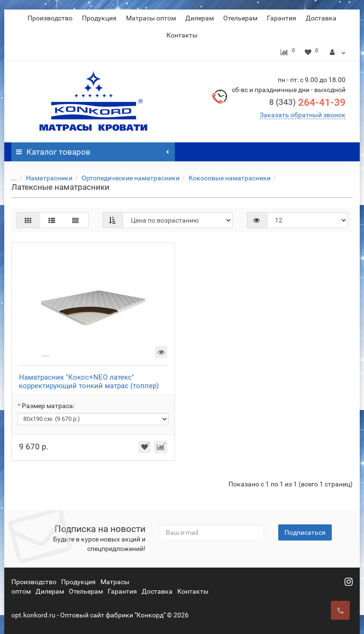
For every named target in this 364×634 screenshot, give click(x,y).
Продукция (99, 18)
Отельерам (240, 18)
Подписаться (305, 532)
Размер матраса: (48, 406)
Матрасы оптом (151, 18)
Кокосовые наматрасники (224, 178)
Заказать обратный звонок (303, 115)
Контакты (182, 35)
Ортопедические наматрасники (125, 178)
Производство (50, 18)
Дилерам (200, 18)
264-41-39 (307, 103)
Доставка (321, 18)
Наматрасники (44, 178)
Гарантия (282, 18)
